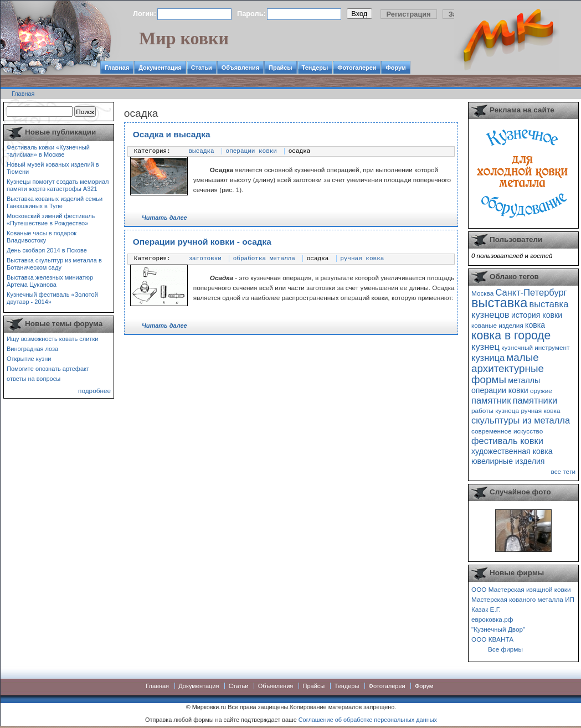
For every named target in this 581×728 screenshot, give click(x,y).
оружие (541, 391)
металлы (524, 380)
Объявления (240, 68)
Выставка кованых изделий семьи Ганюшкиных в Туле (55, 202)
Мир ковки (184, 38)
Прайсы (281, 68)
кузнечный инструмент (535, 347)
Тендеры (315, 68)
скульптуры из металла (521, 420)
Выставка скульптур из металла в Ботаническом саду (54, 264)
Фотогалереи (357, 68)
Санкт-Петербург (531, 292)
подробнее (94, 391)
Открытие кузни (29, 359)
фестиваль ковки (507, 441)
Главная (117, 68)
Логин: (145, 14)
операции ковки (251, 151)
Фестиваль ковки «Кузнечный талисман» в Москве (48, 151)
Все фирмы (505, 649)
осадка (300, 151)
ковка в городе (511, 335)
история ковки (537, 315)
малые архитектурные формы (508, 368)
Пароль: (251, 14)
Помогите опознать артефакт (48, 369)
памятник (491, 400)
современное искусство (507, 431)
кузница (488, 358)
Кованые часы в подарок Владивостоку (42, 237)
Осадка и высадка (172, 134)
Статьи (202, 68)
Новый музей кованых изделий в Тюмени (53, 168)
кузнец (485, 347)
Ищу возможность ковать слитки (52, 339)
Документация (160, 68)
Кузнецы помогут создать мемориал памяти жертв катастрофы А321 (58, 185)
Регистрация (409, 14)
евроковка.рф (492, 619)
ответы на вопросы (34, 379)
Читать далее (164, 218)
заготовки (205, 259)
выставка (499, 303)
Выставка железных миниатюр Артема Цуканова (50, 281)
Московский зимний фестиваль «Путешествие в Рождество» (51, 220)
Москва (482, 293)
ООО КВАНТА (492, 639)
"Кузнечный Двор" (498, 629)
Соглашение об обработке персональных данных (368, 720)
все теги (563, 471)
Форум (395, 68)
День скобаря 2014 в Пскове (47, 250)
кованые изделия (497, 325)
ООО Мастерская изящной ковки (521, 589)
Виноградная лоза (32, 349)
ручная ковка (362, 259)
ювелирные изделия (508, 461)
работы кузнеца (495, 411)
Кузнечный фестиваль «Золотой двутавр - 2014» (52, 298)
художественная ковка (512, 451)
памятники (535, 400)
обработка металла (264, 259)
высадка (202, 151)
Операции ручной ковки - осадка (202, 242)
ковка (535, 325)
